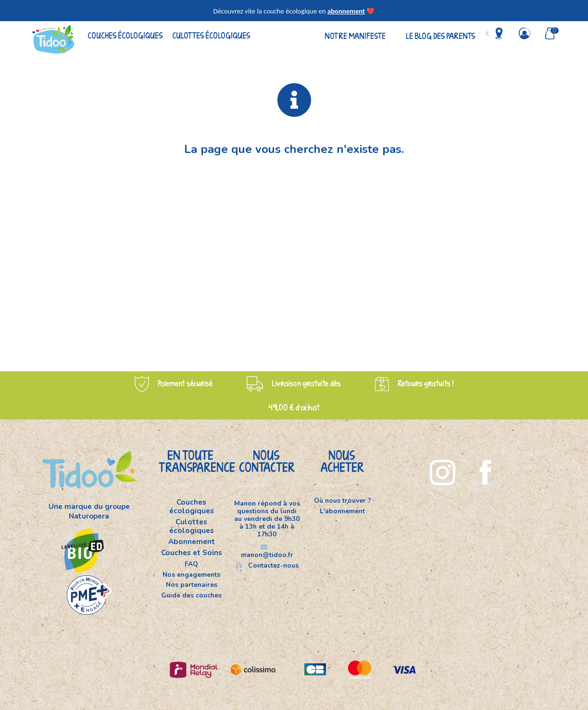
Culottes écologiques (211, 35)
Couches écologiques (125, 35)
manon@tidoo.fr (267, 552)
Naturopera (89, 516)
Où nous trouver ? (343, 501)
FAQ (191, 564)
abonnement (346, 11)
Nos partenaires (192, 585)
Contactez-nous (267, 565)
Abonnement (192, 542)
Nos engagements (191, 575)
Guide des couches (191, 595)
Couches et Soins (192, 553)
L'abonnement (342, 511)
